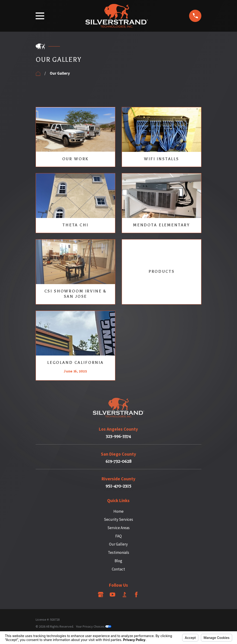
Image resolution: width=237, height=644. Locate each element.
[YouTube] (112, 595)
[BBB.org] (125, 595)
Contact (118, 569)
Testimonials (118, 552)
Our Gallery (118, 544)
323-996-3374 (118, 437)
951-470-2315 (118, 486)
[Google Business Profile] (101, 595)
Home (118, 511)
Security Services (118, 519)
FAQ (118, 536)
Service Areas (118, 528)
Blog (118, 561)
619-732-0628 (118, 462)
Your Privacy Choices (94, 626)
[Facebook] (136, 595)
